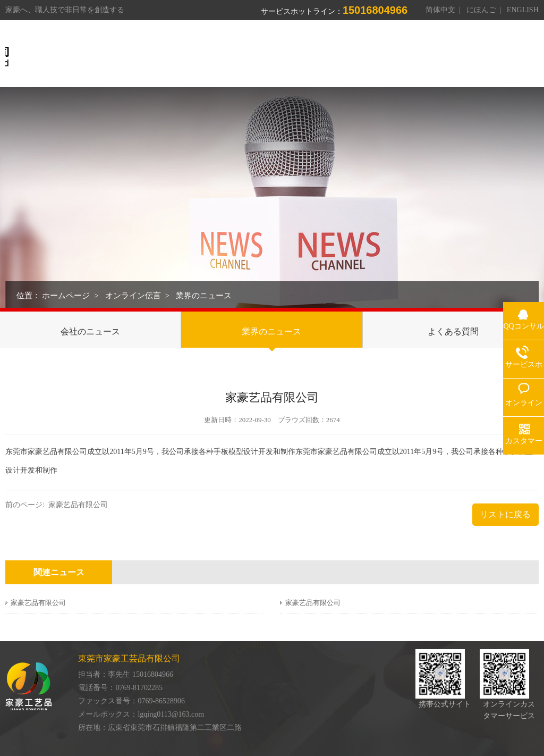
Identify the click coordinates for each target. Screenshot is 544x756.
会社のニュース (90, 331)
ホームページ (66, 296)
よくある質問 (453, 331)
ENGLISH (523, 10)
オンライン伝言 (133, 296)
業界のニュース (204, 296)
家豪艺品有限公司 (78, 505)
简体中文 (440, 10)
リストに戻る (505, 514)
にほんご (481, 10)
